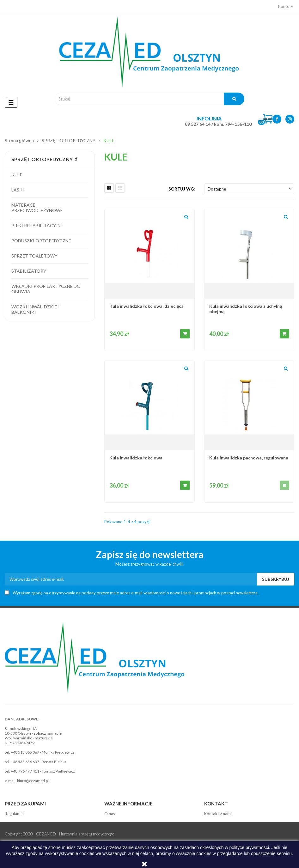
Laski (18, 190)
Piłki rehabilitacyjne (37, 225)
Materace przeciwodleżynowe (37, 208)
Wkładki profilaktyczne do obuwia (46, 289)
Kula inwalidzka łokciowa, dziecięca (146, 306)
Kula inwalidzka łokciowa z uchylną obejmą (246, 309)
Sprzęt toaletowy (34, 256)
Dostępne (250, 189)
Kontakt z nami (218, 814)
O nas (110, 814)
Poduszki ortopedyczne (41, 241)
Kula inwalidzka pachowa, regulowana (249, 458)
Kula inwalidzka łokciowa (136, 458)
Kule (17, 175)
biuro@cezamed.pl (33, 781)
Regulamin (14, 814)
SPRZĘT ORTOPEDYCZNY (42, 159)
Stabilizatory (29, 271)
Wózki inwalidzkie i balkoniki (36, 309)
